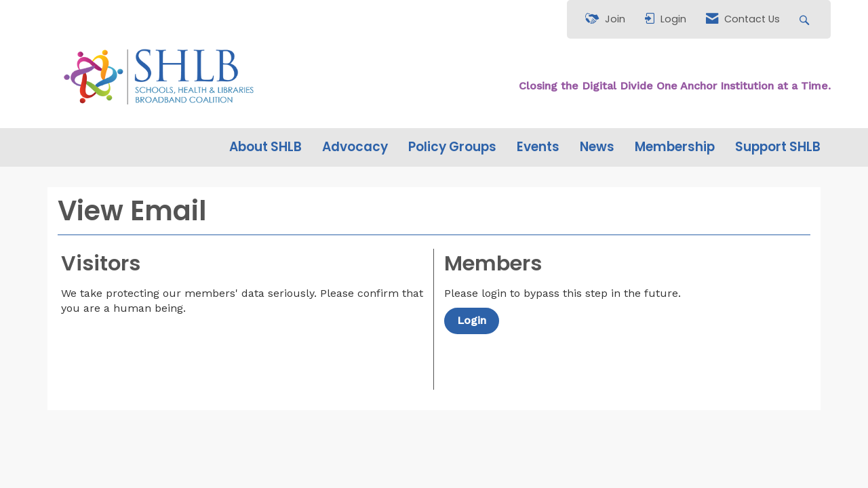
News (597, 147)
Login (472, 320)
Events (538, 147)
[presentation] (164, 350)
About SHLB (265, 147)
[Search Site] (806, 19)
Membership (675, 147)
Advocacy (355, 147)
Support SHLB (778, 147)
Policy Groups (452, 147)
